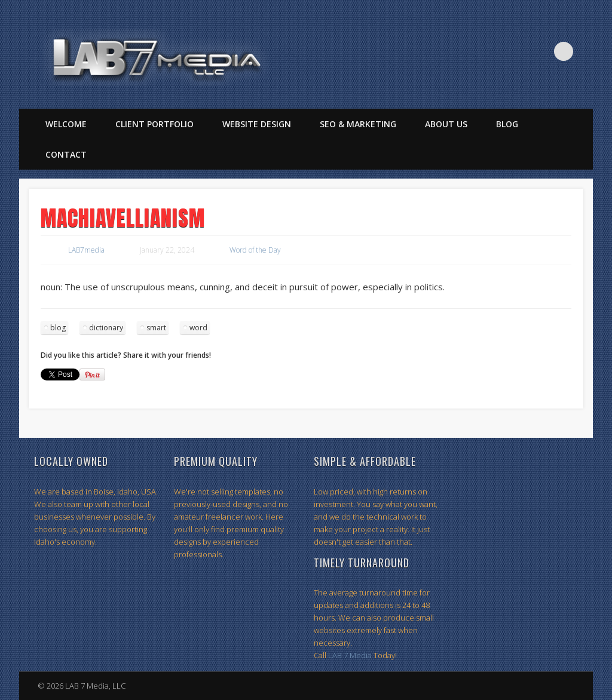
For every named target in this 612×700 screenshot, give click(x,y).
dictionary (106, 328)
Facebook (515, 51)
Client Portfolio (154, 124)
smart (156, 328)
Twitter (539, 51)
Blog (507, 124)
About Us (446, 124)
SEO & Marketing (358, 124)
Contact (66, 154)
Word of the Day (255, 250)
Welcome (66, 124)
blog (58, 328)
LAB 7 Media (350, 655)
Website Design (257, 124)
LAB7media (86, 250)
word (198, 328)
